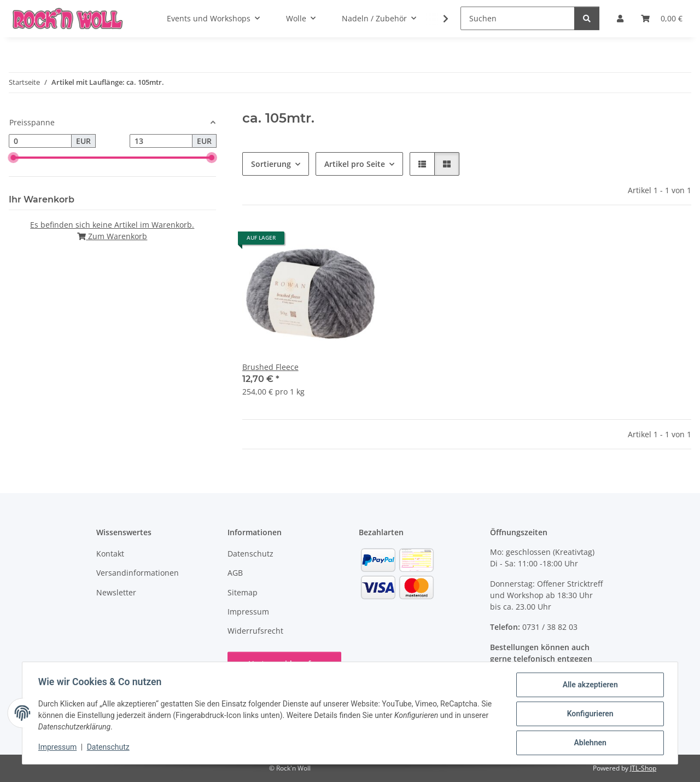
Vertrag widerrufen (284, 664)
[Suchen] (518, 18)
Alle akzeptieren (588, 686)
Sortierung (271, 164)
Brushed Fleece (270, 367)
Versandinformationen (138, 573)
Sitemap (243, 592)
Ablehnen (588, 743)
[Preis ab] (40, 141)
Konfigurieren (588, 715)
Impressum (59, 748)
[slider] (13, 158)
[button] (439, 19)
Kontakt (110, 554)
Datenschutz (110, 748)
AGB (235, 573)
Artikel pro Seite (355, 164)
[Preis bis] (161, 141)
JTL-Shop (643, 768)
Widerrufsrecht (255, 631)
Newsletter (116, 592)
